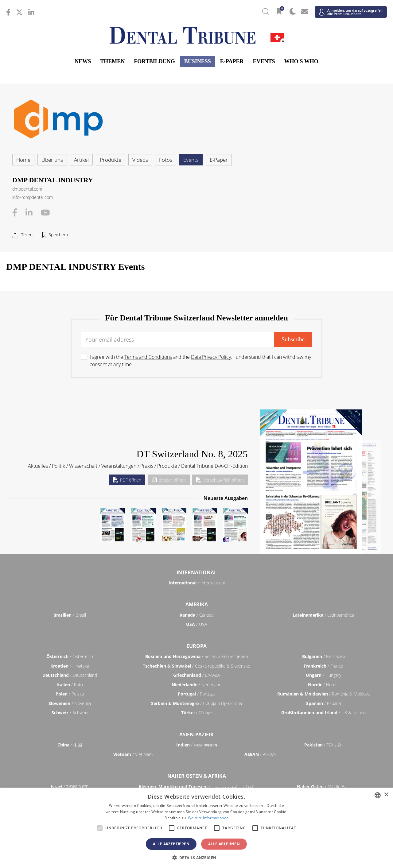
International (197, 572)
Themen (112, 61)
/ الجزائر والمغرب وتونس (196, 787)
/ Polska (70, 694)
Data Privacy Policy (211, 357)
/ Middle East (323, 787)
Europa (196, 646)
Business (198, 61)
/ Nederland (196, 685)
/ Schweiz (70, 713)
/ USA (196, 624)
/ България (323, 656)
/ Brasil (70, 615)
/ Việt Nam (133, 754)
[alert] (196, 828)
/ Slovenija (70, 703)
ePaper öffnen (169, 480)
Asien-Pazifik (196, 734)
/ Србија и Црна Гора (196, 703)
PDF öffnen (127, 480)
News (83, 61)
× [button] (386, 795)
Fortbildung (154, 61)
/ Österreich (70, 656)
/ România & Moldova (323, 694)
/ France (323, 666)
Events (264, 61)
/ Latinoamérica (323, 615)
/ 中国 (70, 745)
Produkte (111, 160)
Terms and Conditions (148, 357)
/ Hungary (323, 675)
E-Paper (232, 61)
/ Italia (70, 685)
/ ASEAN (260, 754)
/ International (197, 583)
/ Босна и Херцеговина (196, 656)
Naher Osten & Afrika (197, 776)
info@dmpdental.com (33, 197)
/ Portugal (197, 694)
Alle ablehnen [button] (224, 844)
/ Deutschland (70, 675)
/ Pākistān (323, 745)
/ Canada (196, 615)
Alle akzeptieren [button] (171, 844)
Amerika (197, 604)
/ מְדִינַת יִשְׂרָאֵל (70, 787)
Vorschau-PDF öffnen (220, 480)
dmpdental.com (27, 189)
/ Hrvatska (70, 666)
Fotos (166, 160)
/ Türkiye (197, 713)
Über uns (52, 160)
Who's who (301, 61)
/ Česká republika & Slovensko (196, 666)
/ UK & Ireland (323, 713)
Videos (140, 160)
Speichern (58, 235)
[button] (197, 858)
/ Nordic (323, 685)
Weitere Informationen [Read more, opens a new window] (208, 818)
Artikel (81, 160)
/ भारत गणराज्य (197, 745)
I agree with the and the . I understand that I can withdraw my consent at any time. (200, 361)
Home (23, 160)
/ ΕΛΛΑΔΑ (196, 675)
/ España (323, 703)
